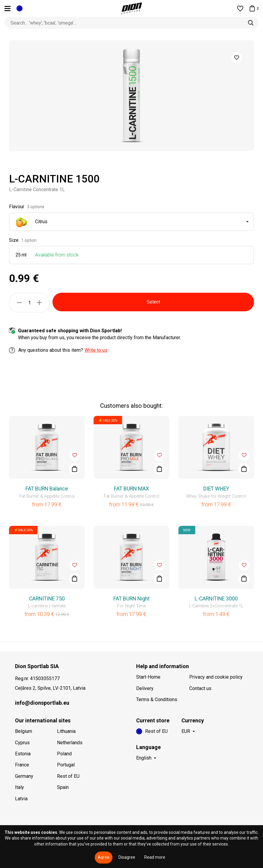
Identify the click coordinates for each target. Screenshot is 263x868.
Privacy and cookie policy (216, 677)
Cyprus (22, 743)
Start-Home (148, 677)
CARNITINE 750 (47, 599)
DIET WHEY (216, 489)
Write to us (96, 350)
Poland (64, 754)
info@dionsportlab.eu (42, 703)
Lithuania (66, 731)
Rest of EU (68, 776)
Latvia (21, 799)
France (22, 765)
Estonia (23, 754)
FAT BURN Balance (47, 489)
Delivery (145, 688)
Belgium (24, 731)
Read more (155, 857)
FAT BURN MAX (131, 489)
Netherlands (70, 743)
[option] (131, 96)
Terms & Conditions (157, 699)
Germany (24, 776)
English (144, 758)
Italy (19, 787)
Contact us (200, 688)
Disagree (127, 857)
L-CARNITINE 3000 (216, 599)
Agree (104, 857)
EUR (186, 731)
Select (153, 302)
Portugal (66, 765)
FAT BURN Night (131, 599)
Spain (63, 787)
